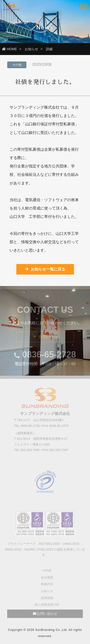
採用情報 (47, 599)
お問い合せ (45, 338)
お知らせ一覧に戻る (45, 270)
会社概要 (47, 578)
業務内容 (47, 585)
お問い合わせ (45, 615)
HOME (9, 49)
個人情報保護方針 (47, 606)
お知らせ (31, 49)
